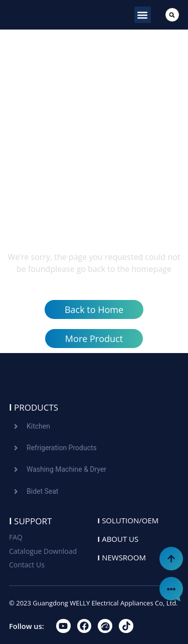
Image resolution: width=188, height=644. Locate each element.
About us (118, 539)
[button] (143, 15)
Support (30, 521)
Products (34, 407)
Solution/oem (128, 520)
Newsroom (122, 557)
